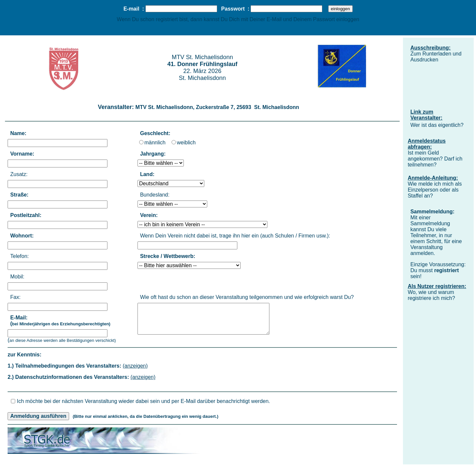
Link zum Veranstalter (425, 115)
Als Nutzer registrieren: (437, 286)
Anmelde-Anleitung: (433, 178)
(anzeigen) (135, 366)
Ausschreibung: (430, 48)
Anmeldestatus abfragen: (427, 144)
